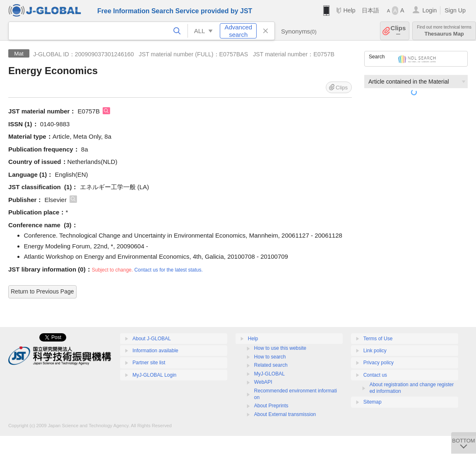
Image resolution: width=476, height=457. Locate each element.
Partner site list (149, 363)
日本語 (370, 10)
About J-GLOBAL (152, 339)
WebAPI (263, 382)
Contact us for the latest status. (168, 270)
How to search (270, 357)
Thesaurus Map (444, 31)
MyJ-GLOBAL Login (154, 375)
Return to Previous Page (42, 291)
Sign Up (455, 10)
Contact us (375, 375)
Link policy (375, 351)
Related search (271, 365)
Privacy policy (379, 363)
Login (429, 10)
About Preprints (271, 406)
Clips (398, 31)
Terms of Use (378, 339)
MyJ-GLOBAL (269, 374)
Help (349, 10)
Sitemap (373, 402)
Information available (155, 351)
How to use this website (280, 348)
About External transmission (285, 414)
